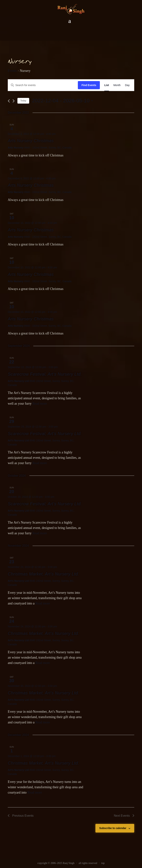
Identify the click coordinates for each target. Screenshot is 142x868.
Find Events (89, 85)
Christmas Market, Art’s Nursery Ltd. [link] (43, 574)
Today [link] (23, 101)
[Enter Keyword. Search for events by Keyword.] (43, 85)
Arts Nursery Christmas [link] (31, 141)
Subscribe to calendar (113, 828)
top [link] (103, 863)
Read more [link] (40, 404)
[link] (71, 9)
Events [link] (12, 71)
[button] (70, 21)
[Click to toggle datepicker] (62, 101)
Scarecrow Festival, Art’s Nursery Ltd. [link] (45, 374)
